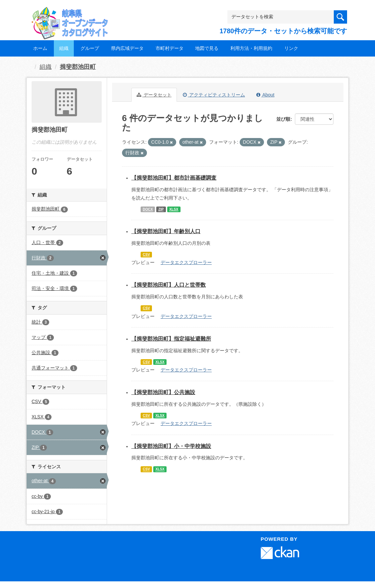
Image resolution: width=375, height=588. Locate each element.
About (265, 95)
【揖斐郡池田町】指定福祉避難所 (171, 339)
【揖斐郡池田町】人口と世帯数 (169, 285)
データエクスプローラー (186, 262)
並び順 (283, 119)
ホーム (40, 48)
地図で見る (207, 48)
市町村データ (170, 48)
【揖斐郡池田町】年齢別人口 (166, 231)
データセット (154, 95)
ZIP (161, 209)
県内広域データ (127, 48)
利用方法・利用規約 (251, 48)
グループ (90, 48)
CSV (146, 254)
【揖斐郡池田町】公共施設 (163, 392)
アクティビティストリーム (214, 95)
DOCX (148, 209)
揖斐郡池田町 (78, 67)
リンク (291, 48)
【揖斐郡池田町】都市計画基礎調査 (174, 178)
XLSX (174, 209)
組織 (64, 48)
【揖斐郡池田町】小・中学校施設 (171, 446)
